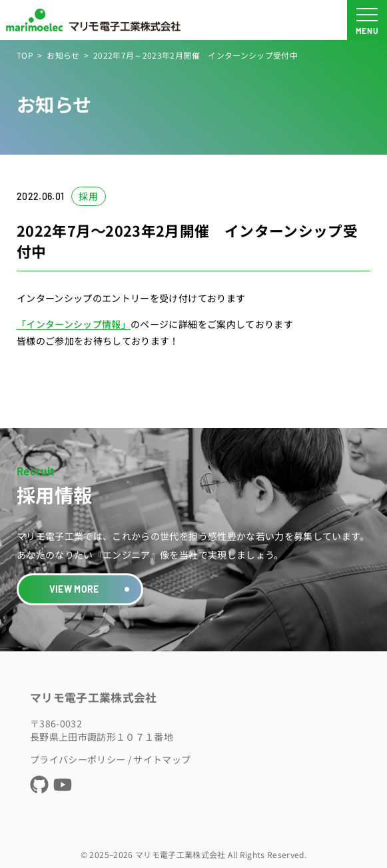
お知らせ (63, 55)
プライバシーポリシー (78, 759)
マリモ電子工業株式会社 (94, 697)
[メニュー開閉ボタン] (367, 20)
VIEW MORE (74, 589)
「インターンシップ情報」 (74, 324)
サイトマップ (162, 759)
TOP (25, 55)
